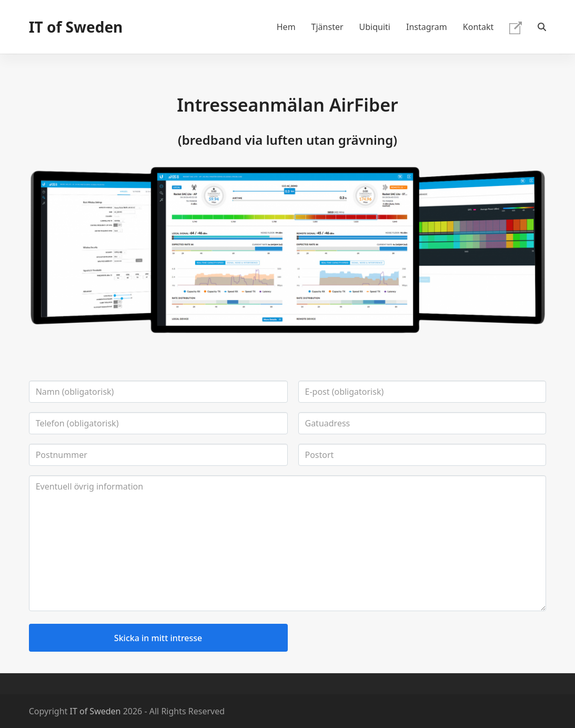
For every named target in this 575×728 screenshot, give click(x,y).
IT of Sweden (76, 27)
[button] (542, 27)
